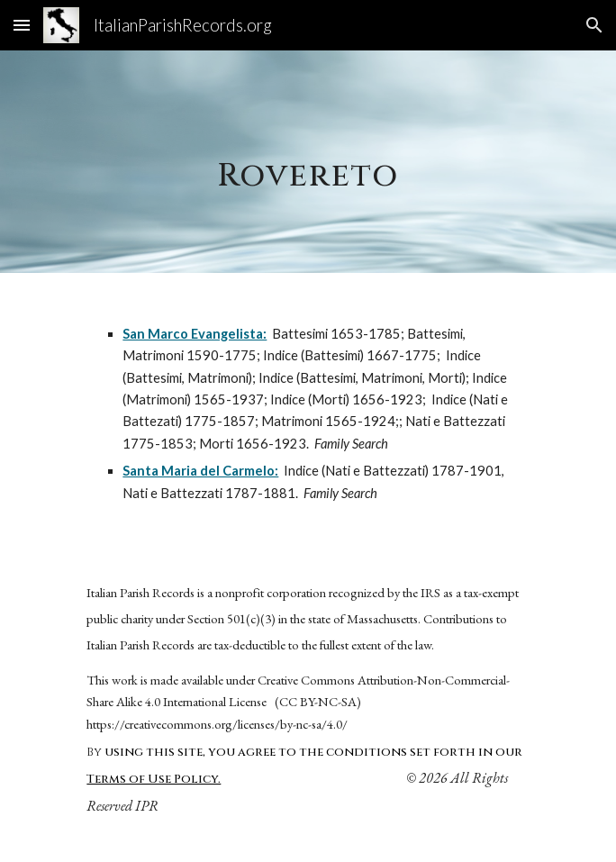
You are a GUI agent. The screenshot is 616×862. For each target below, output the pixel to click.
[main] (308, 162)
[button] (22, 25)
